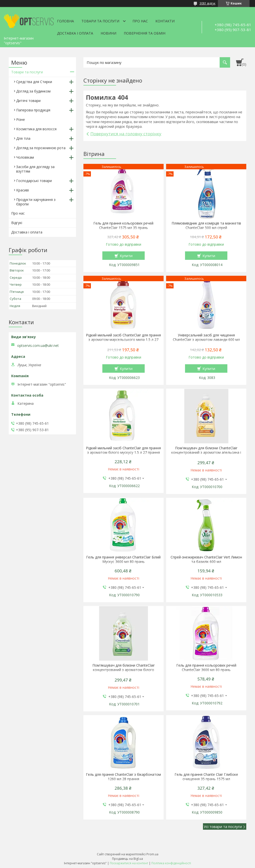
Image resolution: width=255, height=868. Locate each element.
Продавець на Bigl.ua (127, 859)
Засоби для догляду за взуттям (35, 169)
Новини (108, 33)
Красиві (23, 190)
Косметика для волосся (36, 129)
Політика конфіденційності (171, 863)
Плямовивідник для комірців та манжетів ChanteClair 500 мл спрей (206, 226)
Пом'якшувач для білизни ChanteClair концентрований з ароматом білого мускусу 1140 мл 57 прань (124, 670)
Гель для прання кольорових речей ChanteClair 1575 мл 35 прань (123, 226)
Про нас (140, 21)
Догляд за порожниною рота (41, 148)
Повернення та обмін (145, 33)
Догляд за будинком (33, 91)
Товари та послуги (100, 21)
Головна (65, 21)
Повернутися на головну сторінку (126, 134)
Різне (21, 119)
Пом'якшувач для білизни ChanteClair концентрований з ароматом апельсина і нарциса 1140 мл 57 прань (206, 453)
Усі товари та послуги (223, 826)
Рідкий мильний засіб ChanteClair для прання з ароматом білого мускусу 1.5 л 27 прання (123, 450)
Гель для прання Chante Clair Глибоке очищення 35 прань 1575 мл (206, 777)
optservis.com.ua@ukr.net (38, 346)
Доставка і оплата (75, 33)
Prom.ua (152, 854)
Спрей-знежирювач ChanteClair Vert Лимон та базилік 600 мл (206, 559)
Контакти (165, 21)
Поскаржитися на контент (129, 863)
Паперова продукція (33, 110)
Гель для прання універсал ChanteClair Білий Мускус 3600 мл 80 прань (123, 559)
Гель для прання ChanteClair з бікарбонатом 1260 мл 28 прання (123, 777)
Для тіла (23, 138)
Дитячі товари (28, 101)
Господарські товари (34, 181)
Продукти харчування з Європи (36, 202)
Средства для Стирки (34, 82)
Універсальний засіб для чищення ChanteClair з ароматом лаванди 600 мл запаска (206, 340)
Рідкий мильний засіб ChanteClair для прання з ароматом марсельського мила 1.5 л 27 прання (123, 340)
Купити (126, 256)
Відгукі (17, 223)
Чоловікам (25, 157)
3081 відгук (207, 3)
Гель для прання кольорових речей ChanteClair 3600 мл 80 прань (206, 668)
